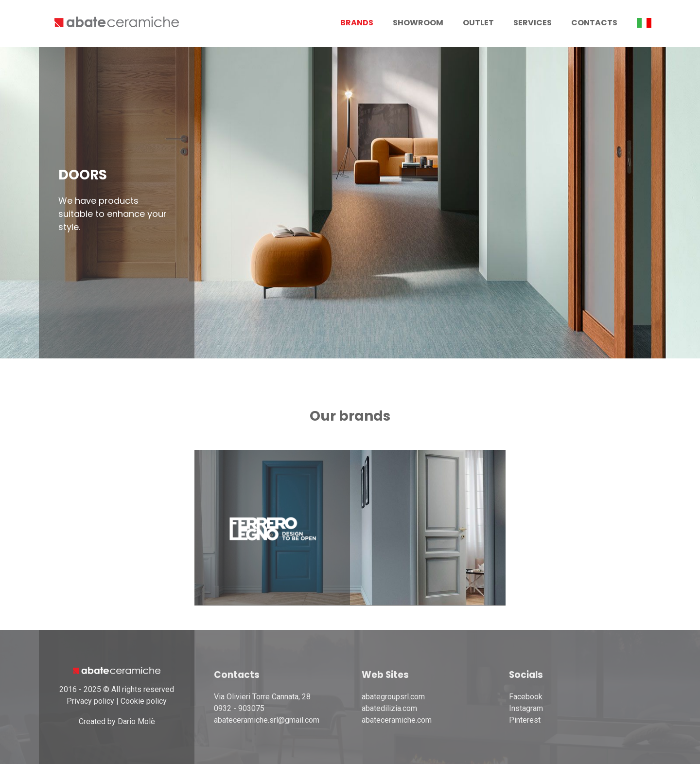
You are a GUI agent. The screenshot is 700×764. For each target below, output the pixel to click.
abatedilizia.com (389, 708)
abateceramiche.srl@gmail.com (267, 720)
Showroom (418, 23)
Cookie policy (144, 701)
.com (424, 720)
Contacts (594, 23)
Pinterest (525, 720)
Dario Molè (136, 721)
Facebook (526, 697)
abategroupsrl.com (393, 697)
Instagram (526, 708)
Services (533, 23)
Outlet (478, 23)
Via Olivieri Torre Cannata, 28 (262, 697)
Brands (357, 23)
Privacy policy (90, 701)
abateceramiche (389, 720)
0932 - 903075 (239, 708)
